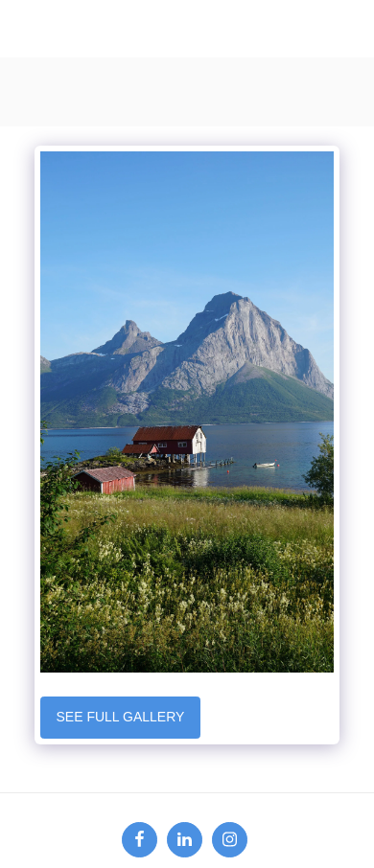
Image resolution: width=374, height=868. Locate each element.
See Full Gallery (120, 717)
